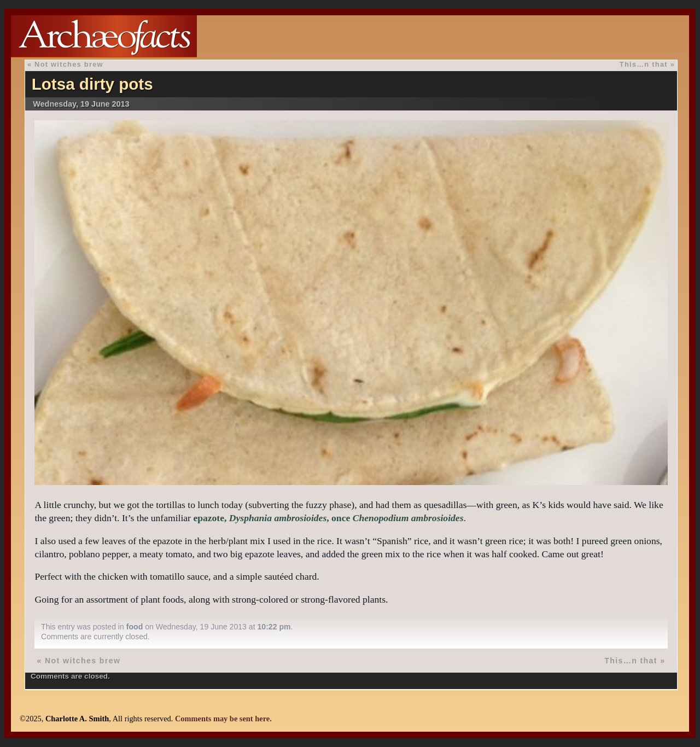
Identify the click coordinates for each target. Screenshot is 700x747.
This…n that (644, 64)
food (135, 627)
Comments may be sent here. (223, 719)
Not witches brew (69, 64)
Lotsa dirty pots (92, 84)
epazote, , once (328, 518)
